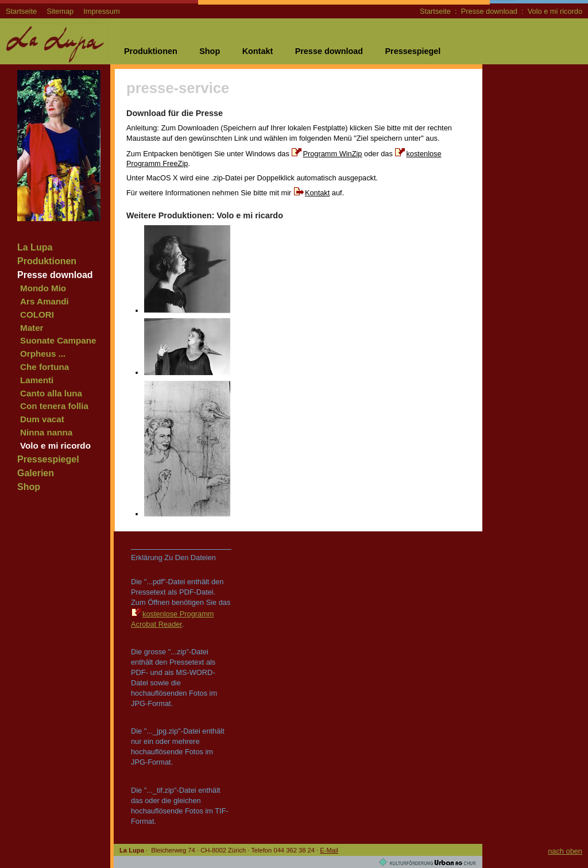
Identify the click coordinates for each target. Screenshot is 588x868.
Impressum (101, 11)
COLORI (37, 315)
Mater (32, 328)
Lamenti (37, 380)
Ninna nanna (46, 432)
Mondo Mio (43, 288)
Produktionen (151, 51)
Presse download (489, 11)
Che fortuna (45, 367)
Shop (210, 51)
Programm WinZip (332, 154)
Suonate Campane (58, 340)
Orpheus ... (43, 354)
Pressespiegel (413, 51)
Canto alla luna (51, 393)
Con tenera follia (54, 406)
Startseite (21, 11)
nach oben (565, 851)
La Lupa (35, 247)
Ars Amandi (45, 301)
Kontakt (258, 51)
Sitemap (60, 11)
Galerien (36, 473)
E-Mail (329, 850)
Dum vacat (42, 419)
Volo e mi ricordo (555, 11)
